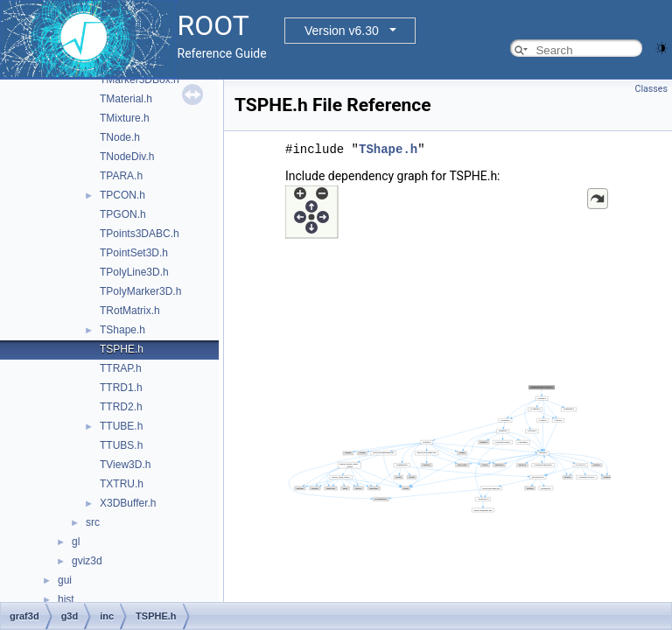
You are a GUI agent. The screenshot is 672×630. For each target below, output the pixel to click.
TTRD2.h (121, 407)
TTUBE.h (121, 426)
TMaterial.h (126, 99)
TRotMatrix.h (130, 311)
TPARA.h (121, 176)
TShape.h (122, 330)
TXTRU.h (122, 484)
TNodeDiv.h (127, 157)
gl (76, 542)
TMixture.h (125, 118)
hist (66, 599)
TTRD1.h (121, 388)
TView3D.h (125, 465)
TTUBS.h (121, 445)
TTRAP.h (121, 368)
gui (65, 580)
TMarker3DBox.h (140, 80)
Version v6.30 (342, 31)
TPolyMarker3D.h (140, 291)
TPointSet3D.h (134, 253)
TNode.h (120, 137)
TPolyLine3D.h (134, 272)
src (93, 522)
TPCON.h (122, 195)
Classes (651, 89)
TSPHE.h (122, 349)
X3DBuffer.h (128, 503)
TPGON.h (123, 214)
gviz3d (87, 561)
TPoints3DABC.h (140, 234)
